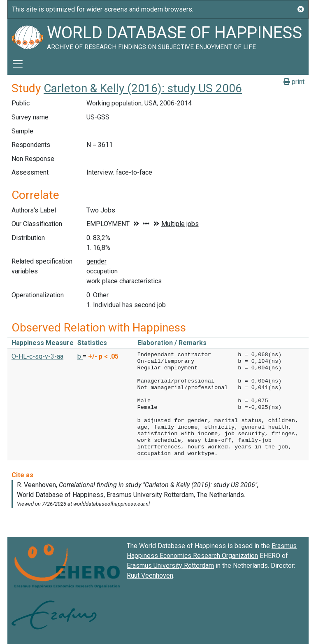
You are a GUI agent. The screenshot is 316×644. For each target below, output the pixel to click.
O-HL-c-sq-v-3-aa (37, 356)
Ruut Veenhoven (150, 575)
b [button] (80, 356)
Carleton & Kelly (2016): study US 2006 (143, 88)
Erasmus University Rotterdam (170, 566)
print (294, 82)
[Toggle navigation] (18, 64)
